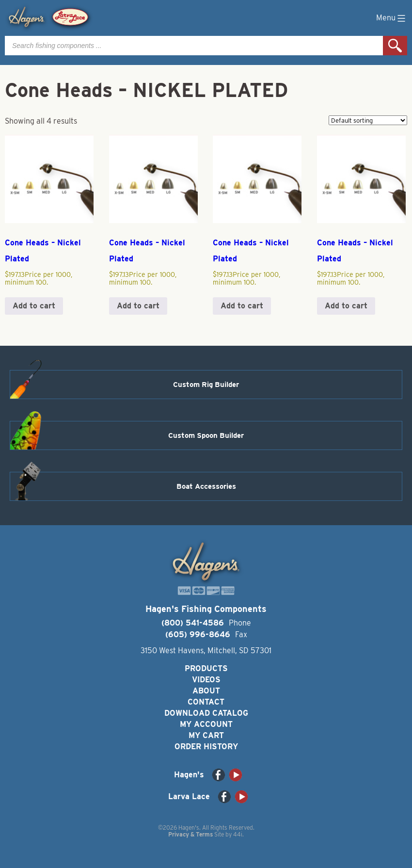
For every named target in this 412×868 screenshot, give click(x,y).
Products (206, 668)
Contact (206, 702)
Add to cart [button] (34, 306)
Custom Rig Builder (206, 385)
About (206, 691)
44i (238, 834)
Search (395, 46)
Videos (206, 680)
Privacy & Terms (190, 834)
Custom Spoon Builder (206, 435)
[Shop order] (368, 120)
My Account (206, 724)
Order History (206, 747)
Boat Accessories (206, 486)
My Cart (206, 735)
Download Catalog (206, 713)
